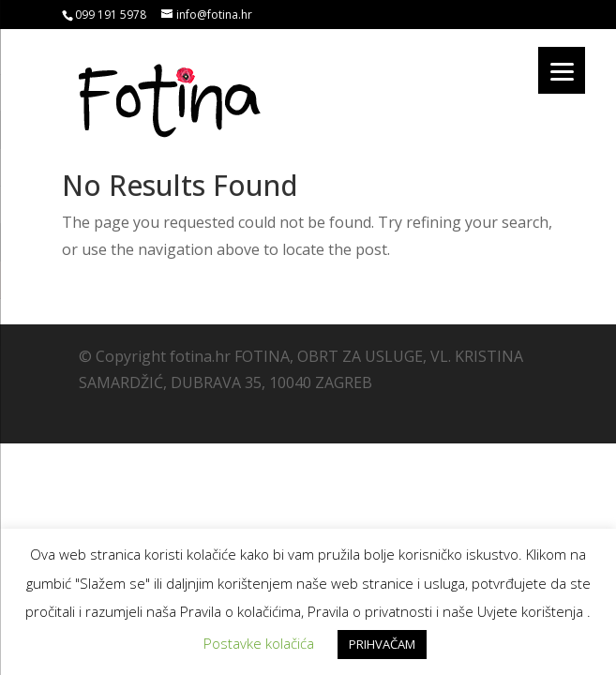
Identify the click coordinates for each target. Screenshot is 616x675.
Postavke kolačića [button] (259, 643)
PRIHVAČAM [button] (382, 644)
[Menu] (562, 70)
